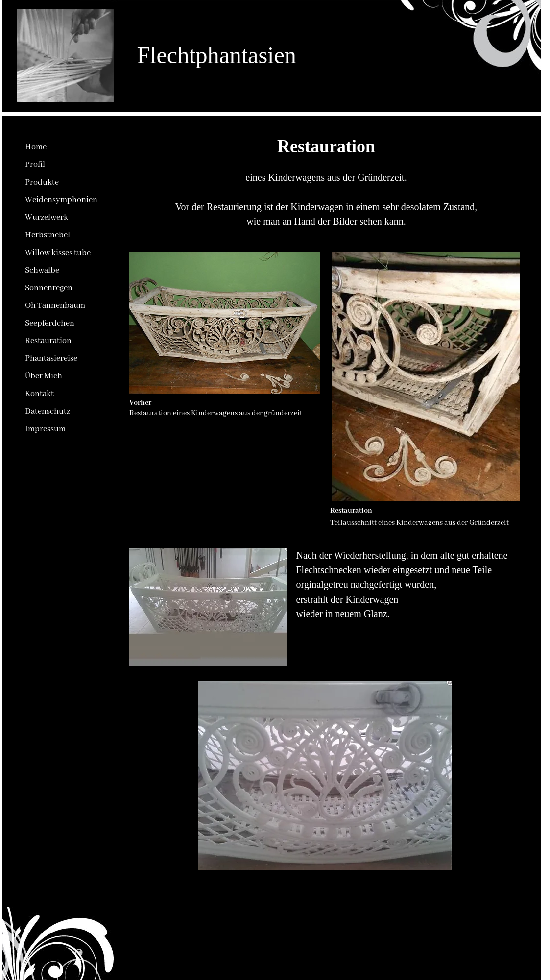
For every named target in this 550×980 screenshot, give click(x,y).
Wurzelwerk (47, 218)
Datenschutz (48, 411)
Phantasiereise (51, 359)
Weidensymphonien (61, 200)
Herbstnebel (48, 235)
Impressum (45, 429)
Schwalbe (42, 270)
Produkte (42, 182)
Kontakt (39, 394)
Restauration (48, 341)
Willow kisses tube (58, 253)
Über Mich (44, 376)
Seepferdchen (50, 323)
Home (36, 147)
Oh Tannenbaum (55, 306)
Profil (35, 165)
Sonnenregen (49, 288)
